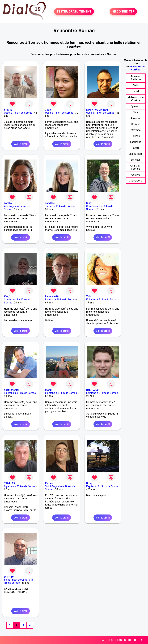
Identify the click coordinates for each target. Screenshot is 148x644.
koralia (8, 203)
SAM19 (8, 110)
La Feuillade (136, 154)
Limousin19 (52, 296)
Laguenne (136, 142)
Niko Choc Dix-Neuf (97, 110)
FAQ (103, 640)
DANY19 (9, 577)
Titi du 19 (9, 483)
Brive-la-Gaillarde (136, 78)
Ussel (136, 91)
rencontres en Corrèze (137, 68)
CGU (110, 640)
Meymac (136, 130)
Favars (136, 148)
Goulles (136, 175)
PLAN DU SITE (124, 640)
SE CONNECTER (123, 11)
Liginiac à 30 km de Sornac (60, 300)
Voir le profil (21, 144)
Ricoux (49, 483)
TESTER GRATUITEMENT (74, 11)
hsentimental (11, 390)
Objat (136, 112)
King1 (90, 203)
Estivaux (136, 160)
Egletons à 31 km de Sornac (102, 300)
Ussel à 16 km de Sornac (18, 113)
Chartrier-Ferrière (136, 167)
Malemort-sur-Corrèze (136, 99)
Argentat (136, 118)
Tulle (136, 85)
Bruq (89, 483)
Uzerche (136, 124)
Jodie (48, 110)
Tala (89, 296)
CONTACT (140, 640)
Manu (48, 390)
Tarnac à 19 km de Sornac (60, 206)
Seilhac (136, 136)
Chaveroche (136, 181)
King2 (7, 296)
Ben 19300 (92, 390)
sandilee (50, 203)
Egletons (136, 106)
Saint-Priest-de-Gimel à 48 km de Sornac (19, 581)
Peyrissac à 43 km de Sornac (103, 486)
